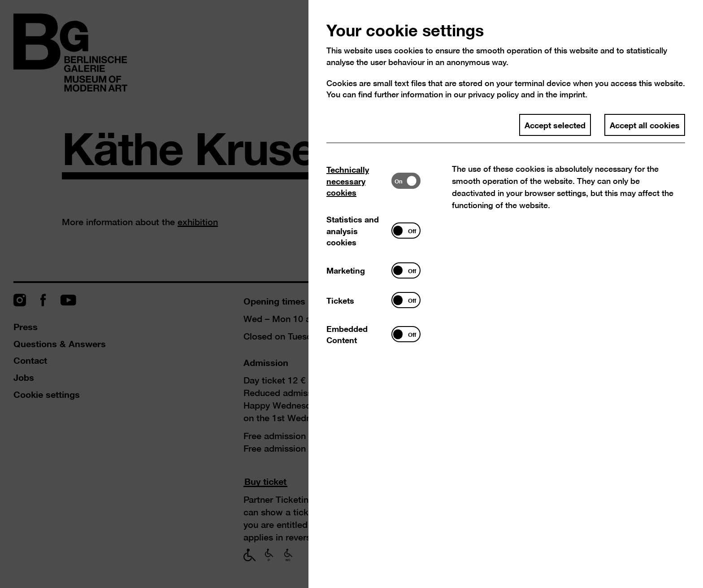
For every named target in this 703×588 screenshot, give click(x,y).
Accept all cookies (645, 125)
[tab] (359, 181)
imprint (572, 94)
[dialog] (351, 294)
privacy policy (493, 94)
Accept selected (555, 125)
